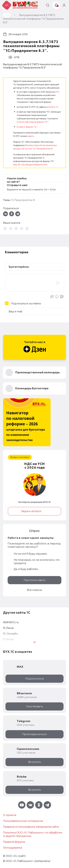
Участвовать (35, 706)
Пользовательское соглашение (23, 821)
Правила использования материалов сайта (31, 827)
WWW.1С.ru (11, 622)
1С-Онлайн (11, 634)
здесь (31, 136)
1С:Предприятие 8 (23, 200)
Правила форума (14, 842)
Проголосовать (34, 580)
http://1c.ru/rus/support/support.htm (30, 165)
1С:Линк (8, 628)
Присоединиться (34, 734)
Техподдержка (12, 848)
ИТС (57, 92)
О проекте (10, 815)
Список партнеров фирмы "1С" (33, 122)
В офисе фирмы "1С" (27, 127)
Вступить (35, 762)
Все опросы (34, 590)
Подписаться (34, 679)
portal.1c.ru (53, 107)
